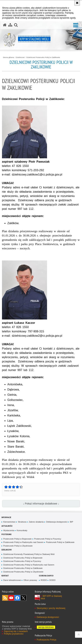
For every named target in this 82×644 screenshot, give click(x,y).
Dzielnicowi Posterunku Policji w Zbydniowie (23, 572)
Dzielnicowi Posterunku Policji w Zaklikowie (43, 57)
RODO (44, 580)
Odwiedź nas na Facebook (17, 598)
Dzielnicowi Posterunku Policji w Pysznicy (22, 561)
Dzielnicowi (20, 57)
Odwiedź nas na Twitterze (23, 598)
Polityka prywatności (14, 634)
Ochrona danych (46, 576)
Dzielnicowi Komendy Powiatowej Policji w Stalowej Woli (29, 554)
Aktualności (7, 526)
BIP (71, 522)
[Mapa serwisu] (10, 25)
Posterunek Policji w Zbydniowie (18, 546)
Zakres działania (36, 522)
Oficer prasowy (30, 580)
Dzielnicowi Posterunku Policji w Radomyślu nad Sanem (29, 565)
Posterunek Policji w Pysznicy (48, 539)
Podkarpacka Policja (46, 640)
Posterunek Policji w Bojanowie (17, 539)
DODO (52, 580)
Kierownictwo (9, 522)
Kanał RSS (5, 598)
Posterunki (6, 534)
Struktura (22, 522)
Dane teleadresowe (12, 580)
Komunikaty (22, 530)
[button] (76, 25)
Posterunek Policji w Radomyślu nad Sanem (23, 542)
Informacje (6, 517)
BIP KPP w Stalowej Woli (51, 597)
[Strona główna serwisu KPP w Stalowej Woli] (5, 25)
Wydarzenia (9, 530)
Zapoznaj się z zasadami (16, 631)
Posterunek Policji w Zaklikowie (60, 542)
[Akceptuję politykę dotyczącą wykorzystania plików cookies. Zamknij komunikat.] (77, 3)
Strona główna (8, 57)
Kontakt (5, 576)
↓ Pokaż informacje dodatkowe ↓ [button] (41, 504)
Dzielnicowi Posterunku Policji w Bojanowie (23, 558)
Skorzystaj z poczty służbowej (51, 608)
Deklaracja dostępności (57, 522)
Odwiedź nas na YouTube (11, 598)
